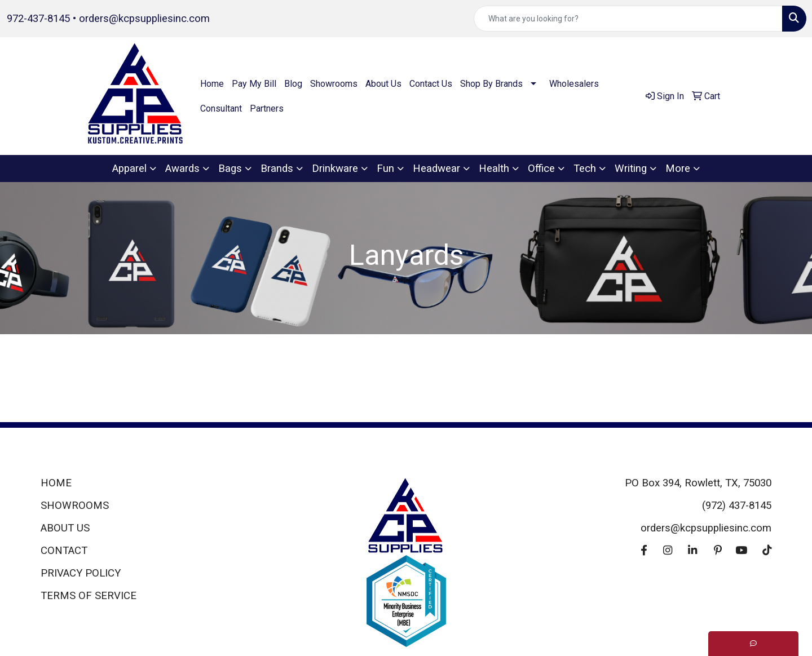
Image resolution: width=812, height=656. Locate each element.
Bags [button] (230, 169)
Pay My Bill (254, 84)
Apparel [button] (129, 169)
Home (212, 84)
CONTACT (64, 551)
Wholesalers (574, 84)
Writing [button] (631, 169)
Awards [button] (182, 169)
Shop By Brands (491, 84)
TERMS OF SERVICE (89, 596)
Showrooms (334, 84)
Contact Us (431, 84)
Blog (293, 84)
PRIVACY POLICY (81, 573)
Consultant (221, 108)
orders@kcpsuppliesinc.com (144, 19)
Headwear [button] (436, 169)
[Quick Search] (628, 19)
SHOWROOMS (75, 506)
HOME (56, 483)
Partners (267, 108)
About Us (383, 84)
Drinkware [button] (335, 169)
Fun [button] (385, 169)
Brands (277, 169)
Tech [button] (585, 169)
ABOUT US (65, 528)
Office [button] (541, 169)
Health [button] (494, 169)
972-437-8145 (38, 19)
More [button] (678, 169)
